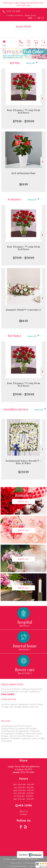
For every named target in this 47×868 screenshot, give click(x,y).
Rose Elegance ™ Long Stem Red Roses (24, 111)
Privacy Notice (31, 863)
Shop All (30, 63)
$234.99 (23, 472)
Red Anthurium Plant (24, 173)
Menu (4, 45)
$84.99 (23, 321)
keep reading (8, 694)
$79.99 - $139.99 (24, 121)
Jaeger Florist (23, 26)
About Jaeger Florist (12, 684)
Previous (4, 99)
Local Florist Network (18, 866)
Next (43, 99)
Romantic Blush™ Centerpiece (24, 310)
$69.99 (24, 184)
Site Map (34, 866)
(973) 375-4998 (13, 11)
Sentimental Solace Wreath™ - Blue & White (23, 462)
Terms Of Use (16, 863)
